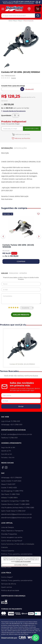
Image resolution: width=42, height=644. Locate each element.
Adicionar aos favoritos (22, 138)
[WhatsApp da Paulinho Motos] (36, 638)
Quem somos (7, 587)
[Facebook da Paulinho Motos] (39, 2)
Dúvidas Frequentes (9, 534)
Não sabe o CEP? (30, 89)
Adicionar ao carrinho (22, 134)
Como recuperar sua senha (12, 537)
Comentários (21, 299)
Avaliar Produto (21, 315)
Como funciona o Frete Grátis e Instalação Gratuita (18, 546)
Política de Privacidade (23, 561)
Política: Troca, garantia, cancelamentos (17, 554)
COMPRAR (21, 261)
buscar (38, 16)
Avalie (14, 78)
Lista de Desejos (8, 527)
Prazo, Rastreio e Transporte (12, 531)
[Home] (16, 9)
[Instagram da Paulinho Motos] (37, 2)
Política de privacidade (10, 590)
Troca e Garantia (8, 551)
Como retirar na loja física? (12, 541)
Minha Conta (6, 567)
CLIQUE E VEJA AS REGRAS (26, 3)
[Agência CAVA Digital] (22, 638)
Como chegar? (7, 577)
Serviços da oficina (9, 584)
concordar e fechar (21, 565)
